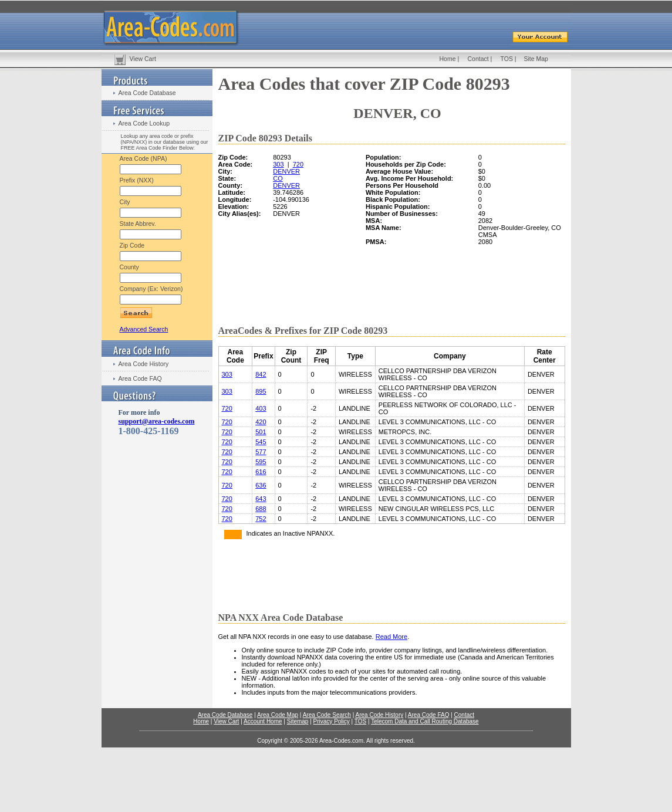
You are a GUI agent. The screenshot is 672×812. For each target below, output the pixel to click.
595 (261, 462)
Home (448, 59)
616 (261, 472)
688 (261, 509)
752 (261, 519)
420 (261, 422)
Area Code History (144, 364)
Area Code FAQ (140, 378)
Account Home (263, 721)
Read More (391, 637)
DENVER (286, 171)
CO (278, 178)
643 (261, 499)
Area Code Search (327, 715)
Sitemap (298, 721)
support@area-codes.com (157, 421)
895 (261, 391)
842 (261, 374)
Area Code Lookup (144, 123)
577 (261, 452)
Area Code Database (147, 93)
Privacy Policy (332, 721)
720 (298, 164)
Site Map (536, 59)
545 (261, 442)
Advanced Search (144, 329)
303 (278, 164)
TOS (507, 59)
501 (261, 432)
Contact (478, 59)
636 (261, 485)
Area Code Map (278, 715)
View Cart (143, 59)
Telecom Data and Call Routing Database (425, 721)
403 (261, 408)
